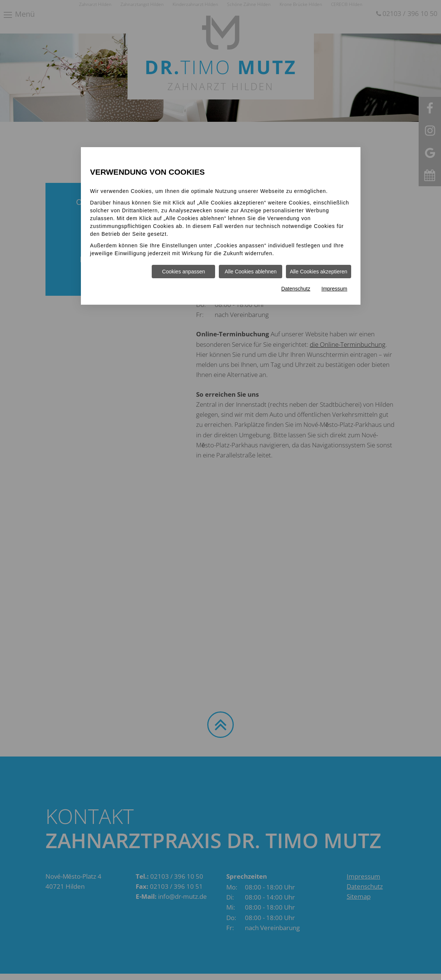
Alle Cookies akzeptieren (318, 272)
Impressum (334, 289)
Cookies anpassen (184, 272)
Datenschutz (296, 289)
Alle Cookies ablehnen (251, 272)
